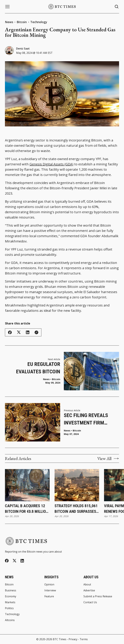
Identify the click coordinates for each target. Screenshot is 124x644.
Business (11, 590)
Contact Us (90, 602)
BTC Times (60, 639)
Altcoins (10, 620)
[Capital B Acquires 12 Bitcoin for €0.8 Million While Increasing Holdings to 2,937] (27, 485)
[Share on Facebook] (10, 332)
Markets (10, 602)
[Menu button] (7, 7)
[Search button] (117, 7)
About (87, 584)
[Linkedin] (22, 561)
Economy (11, 596)
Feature (49, 596)
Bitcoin (22, 22)
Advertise (89, 590)
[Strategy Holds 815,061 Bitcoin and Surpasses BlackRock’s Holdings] (77, 485)
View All (108, 458)
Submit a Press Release (98, 596)
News (9, 22)
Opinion (49, 584)
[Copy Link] (36, 332)
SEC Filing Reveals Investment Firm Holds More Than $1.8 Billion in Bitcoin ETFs (91, 419)
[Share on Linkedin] (28, 332)
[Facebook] (7, 561)
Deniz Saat (23, 49)
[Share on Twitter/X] (19, 332)
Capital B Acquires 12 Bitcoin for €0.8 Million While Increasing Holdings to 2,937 (27, 509)
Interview (50, 590)
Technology (39, 22)
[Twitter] (15, 561)
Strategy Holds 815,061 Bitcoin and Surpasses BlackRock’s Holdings (76, 509)
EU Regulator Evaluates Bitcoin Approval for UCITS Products (36, 368)
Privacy (73, 639)
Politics (9, 608)
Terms (84, 639)
